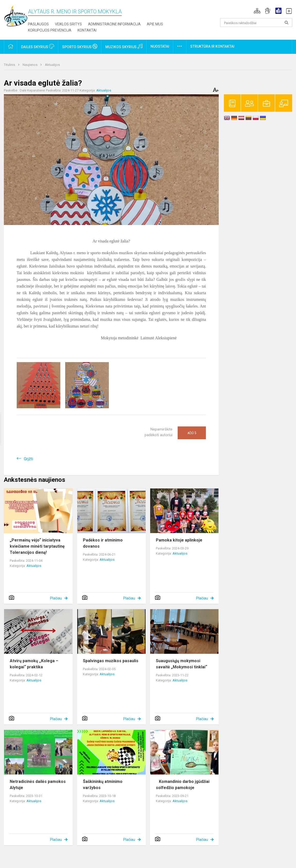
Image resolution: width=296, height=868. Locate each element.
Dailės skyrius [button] (38, 46)
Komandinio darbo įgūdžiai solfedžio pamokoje (183, 785)
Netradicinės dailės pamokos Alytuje (38, 785)
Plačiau (56, 598)
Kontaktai (87, 30)
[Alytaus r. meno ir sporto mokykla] (16, 16)
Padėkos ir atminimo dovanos (103, 543)
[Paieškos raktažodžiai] (256, 23)
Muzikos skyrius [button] (124, 46)
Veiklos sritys (68, 24)
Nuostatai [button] (160, 46)
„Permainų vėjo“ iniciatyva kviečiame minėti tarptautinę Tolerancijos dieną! (37, 546)
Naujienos (30, 65)
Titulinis (10, 65)
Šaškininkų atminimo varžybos (103, 785)
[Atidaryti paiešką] (287, 23)
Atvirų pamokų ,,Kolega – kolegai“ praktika (34, 664)
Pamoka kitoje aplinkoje (179, 540)
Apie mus (155, 24)
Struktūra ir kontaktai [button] (212, 46)
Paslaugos (38, 24)
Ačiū (192, 433)
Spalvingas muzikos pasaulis (111, 661)
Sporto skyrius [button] (80, 46)
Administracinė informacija (114, 24)
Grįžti (28, 459)
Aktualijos (52, 65)
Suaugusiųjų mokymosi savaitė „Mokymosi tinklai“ (182, 664)
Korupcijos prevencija (50, 30)
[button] (257, 11)
